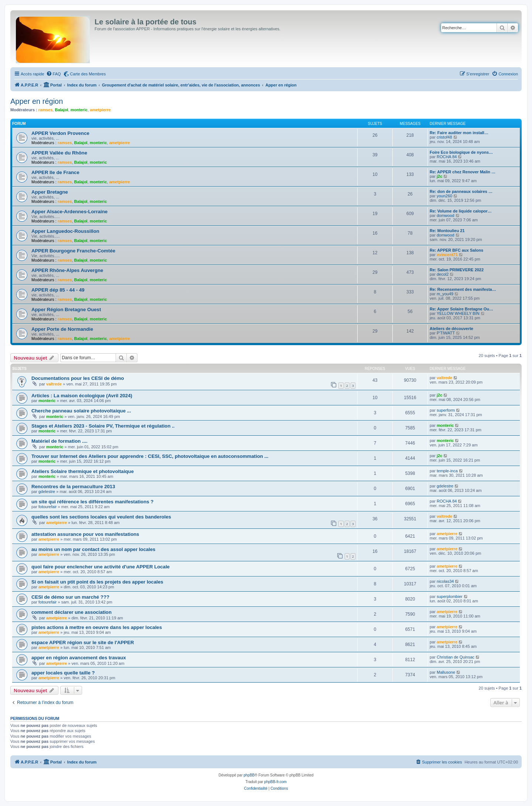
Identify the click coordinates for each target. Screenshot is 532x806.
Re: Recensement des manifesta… (463, 289)
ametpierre (100, 110)
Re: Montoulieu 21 (447, 231)
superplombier (450, 596)
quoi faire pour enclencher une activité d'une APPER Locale (100, 567)
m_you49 (445, 294)
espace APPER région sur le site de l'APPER (83, 642)
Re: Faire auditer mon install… (459, 133)
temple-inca (447, 471)
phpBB (249, 775)
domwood (446, 215)
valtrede (54, 384)
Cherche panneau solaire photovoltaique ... (81, 411)
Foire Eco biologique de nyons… (461, 152)
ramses (46, 110)
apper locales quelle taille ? (63, 673)
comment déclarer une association (71, 612)
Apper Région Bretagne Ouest (66, 310)
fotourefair (48, 507)
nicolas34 (445, 581)
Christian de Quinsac (456, 657)
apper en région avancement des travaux (79, 658)
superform (446, 410)
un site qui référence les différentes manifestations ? (93, 502)
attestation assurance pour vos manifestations (85, 534)
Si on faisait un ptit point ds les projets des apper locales (97, 582)
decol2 (443, 274)
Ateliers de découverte (451, 329)
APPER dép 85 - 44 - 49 (58, 290)
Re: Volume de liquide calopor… (461, 211)
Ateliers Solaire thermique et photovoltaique (83, 471)
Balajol (61, 110)
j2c (439, 176)
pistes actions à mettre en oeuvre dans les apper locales (97, 627)
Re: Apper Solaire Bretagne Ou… (461, 309)
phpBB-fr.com (275, 782)
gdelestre (47, 492)
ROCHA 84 (447, 157)
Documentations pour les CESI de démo (78, 378)
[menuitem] (54, 74)
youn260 (444, 196)
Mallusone (446, 672)
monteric (79, 110)
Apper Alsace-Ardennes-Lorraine (69, 212)
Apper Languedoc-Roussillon (65, 231)
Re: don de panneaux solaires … (461, 191)
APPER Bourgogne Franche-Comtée (73, 251)
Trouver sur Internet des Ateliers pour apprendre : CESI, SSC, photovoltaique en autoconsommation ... (150, 456)
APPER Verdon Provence (60, 133)
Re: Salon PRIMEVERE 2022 (457, 270)
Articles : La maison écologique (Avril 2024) (82, 396)
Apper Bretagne (50, 192)
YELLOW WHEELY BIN (458, 313)
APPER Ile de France (55, 172)
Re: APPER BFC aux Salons (456, 250)
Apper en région (37, 101)
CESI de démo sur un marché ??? (70, 597)
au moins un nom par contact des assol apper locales (93, 549)
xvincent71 (447, 255)
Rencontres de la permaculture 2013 (73, 487)
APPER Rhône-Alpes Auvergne (67, 270)
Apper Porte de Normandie (62, 329)
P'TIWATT (446, 333)
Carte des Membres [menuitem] (88, 74)
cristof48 (444, 137)
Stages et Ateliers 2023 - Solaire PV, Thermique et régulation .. (103, 426)
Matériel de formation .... (59, 441)
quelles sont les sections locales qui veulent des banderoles (101, 517)
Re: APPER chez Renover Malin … (463, 172)
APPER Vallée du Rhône (59, 153)
